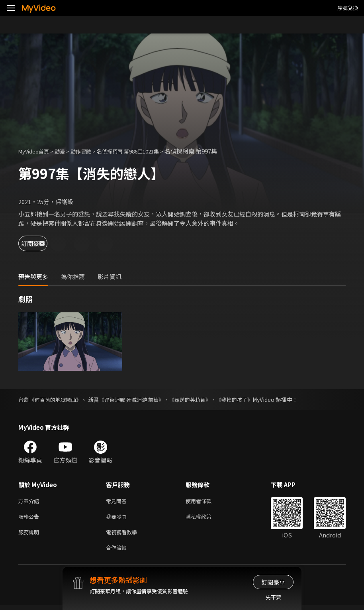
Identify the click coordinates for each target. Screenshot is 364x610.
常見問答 (118, 501)
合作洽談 (118, 552)
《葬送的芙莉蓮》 (200, 399)
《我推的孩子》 (248, 399)
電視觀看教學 (124, 535)
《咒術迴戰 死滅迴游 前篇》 (138, 399)
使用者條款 (205, 501)
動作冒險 (90, 151)
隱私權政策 (205, 518)
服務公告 (30, 518)
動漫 (66, 151)
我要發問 (118, 518)
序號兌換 (348, 8)
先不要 (273, 597)
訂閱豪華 (40, 243)
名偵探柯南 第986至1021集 (143, 151)
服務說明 (30, 535)
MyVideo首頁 (36, 151)
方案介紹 (30, 501)
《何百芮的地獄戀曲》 (57, 399)
